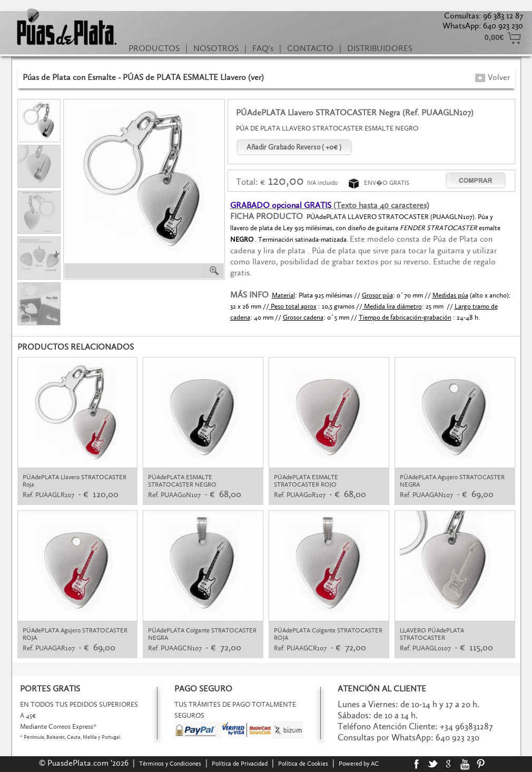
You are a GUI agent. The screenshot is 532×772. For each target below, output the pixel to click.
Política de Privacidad (240, 764)
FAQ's (263, 48)
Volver (492, 77)
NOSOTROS (216, 48)
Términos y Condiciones (170, 764)
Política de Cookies (303, 764)
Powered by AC (359, 764)
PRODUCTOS (154, 48)
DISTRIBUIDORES (380, 48)
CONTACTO (310, 48)
